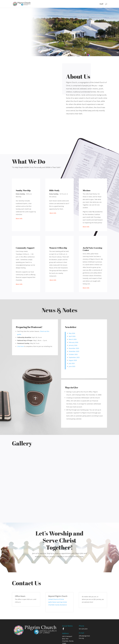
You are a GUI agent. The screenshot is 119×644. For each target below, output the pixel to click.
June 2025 (72, 366)
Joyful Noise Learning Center (58, 591)
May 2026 (72, 333)
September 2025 (74, 357)
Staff (101, 4)
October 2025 (73, 354)
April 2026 (72, 336)
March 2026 (73, 339)
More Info (19, 219)
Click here (21, 346)
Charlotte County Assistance (58, 594)
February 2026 (73, 342)
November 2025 (74, 351)
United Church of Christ (56, 588)
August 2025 (73, 360)
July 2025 (72, 363)
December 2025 (74, 348)
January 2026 (73, 345)
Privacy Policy (50, 641)
